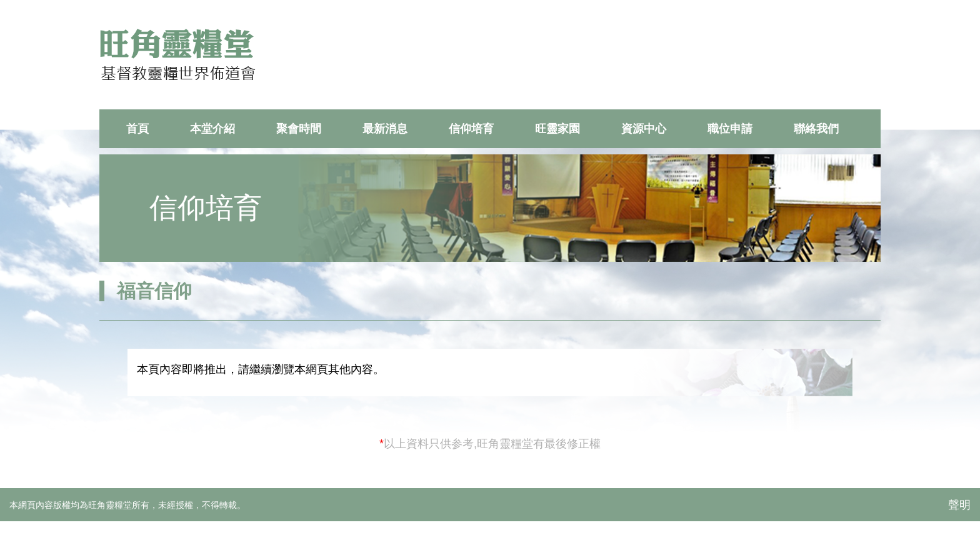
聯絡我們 (816, 129)
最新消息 (385, 129)
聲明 (959, 505)
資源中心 (644, 129)
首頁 (137, 129)
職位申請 (730, 129)
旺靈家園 (557, 129)
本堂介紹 (212, 129)
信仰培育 (471, 129)
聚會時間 (299, 129)
